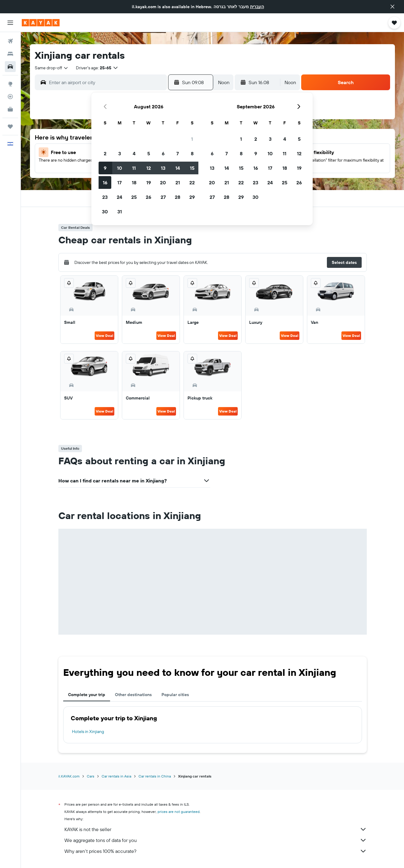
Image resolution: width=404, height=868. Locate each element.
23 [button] (105, 197)
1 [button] (192, 139)
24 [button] (119, 197)
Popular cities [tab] (175, 695)
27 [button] (163, 197)
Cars (91, 776)
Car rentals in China (155, 776)
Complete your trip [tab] (87, 695)
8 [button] (192, 153)
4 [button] (134, 153)
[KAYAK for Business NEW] (10, 109)
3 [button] (120, 153)
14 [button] (178, 168)
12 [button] (149, 168)
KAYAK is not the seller (216, 829)
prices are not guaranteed (179, 812)
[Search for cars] (10, 67)
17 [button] (119, 182)
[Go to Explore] (10, 84)
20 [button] (163, 182)
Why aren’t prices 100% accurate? (216, 851)
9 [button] (105, 168)
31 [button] (120, 212)
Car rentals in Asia (116, 776)
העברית (257, 7)
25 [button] (134, 197)
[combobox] (52, 68)
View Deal (104, 335)
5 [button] (149, 153)
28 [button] (178, 197)
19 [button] (149, 182)
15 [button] (192, 168)
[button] (393, 7)
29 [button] (192, 197)
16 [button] (105, 182)
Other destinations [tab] (133, 695)
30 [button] (105, 212)
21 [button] (178, 182)
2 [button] (105, 153)
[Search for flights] (10, 41)
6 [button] (163, 153)
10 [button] (120, 168)
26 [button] (148, 197)
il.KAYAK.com (69, 776)
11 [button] (134, 168)
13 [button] (163, 168)
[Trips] (10, 127)
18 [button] (134, 182)
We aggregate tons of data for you (216, 840)
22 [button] (192, 182)
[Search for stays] (10, 54)
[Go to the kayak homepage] (41, 23)
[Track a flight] (10, 97)
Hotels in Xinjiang (88, 732)
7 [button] (178, 153)
